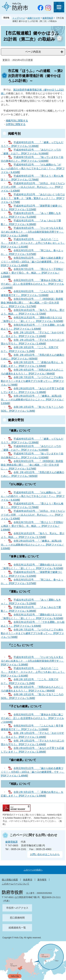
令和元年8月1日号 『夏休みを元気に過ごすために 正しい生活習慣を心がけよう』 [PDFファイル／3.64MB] (32, 284)
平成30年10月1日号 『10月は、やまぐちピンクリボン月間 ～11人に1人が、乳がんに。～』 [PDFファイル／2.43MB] (33, 187)
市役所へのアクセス (17, 908)
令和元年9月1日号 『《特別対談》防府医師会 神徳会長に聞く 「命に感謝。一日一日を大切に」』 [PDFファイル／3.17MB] (32, 303)
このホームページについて (15, 884)
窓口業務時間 (17, 918)
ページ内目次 (33, 52)
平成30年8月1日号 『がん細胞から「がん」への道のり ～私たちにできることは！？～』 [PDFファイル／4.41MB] (33, 168)
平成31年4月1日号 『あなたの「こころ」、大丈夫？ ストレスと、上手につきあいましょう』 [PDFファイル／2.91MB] (33, 243)
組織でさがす (34, 18)
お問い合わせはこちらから (45, 854)
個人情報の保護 (10, 880)
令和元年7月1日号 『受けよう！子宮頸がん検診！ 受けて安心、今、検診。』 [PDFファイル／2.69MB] (32, 273)
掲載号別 (14, 134)
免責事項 (28, 880)
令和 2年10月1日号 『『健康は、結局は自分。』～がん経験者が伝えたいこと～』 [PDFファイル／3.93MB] (32, 400)
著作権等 (42, 880)
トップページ (19, 18)
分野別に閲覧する (16, 124)
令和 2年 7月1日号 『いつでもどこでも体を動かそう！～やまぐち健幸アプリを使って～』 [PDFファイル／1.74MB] (32, 381)
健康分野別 (16, 420)
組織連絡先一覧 (17, 928)
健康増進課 (48, 18)
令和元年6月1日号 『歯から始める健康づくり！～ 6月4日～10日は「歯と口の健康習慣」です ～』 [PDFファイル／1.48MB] (33, 261)
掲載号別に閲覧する (17, 121)
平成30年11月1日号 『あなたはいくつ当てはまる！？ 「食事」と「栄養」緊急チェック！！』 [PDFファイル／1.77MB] (33, 198)
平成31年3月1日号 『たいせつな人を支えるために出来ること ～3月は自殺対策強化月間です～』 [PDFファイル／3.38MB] (32, 232)
